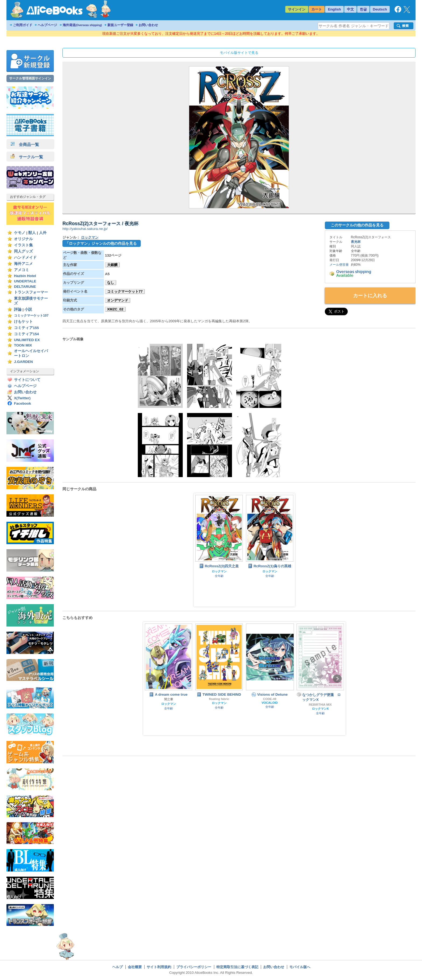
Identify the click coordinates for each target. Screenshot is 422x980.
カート (317, 9)
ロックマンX (320, 709)
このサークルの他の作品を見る (357, 225)
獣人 (32, 233)
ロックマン (90, 237)
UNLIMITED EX (27, 340)
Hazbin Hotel (25, 276)
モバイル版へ (300, 967)
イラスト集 (23, 245)
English (334, 9)
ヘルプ (117, 967)
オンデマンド (118, 300)
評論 (18, 309)
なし (111, 283)
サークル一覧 (27, 157)
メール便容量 (339, 265)
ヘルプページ (47, 25)
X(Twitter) (22, 398)
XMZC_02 (115, 309)
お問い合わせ (148, 25)
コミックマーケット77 (125, 291)
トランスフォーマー (31, 292)
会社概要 (135, 967)
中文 (350, 9)
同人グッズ (23, 251)
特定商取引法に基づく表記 (237, 967)
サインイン (297, 9)
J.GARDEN (23, 362)
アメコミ (22, 270)
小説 (28, 309)
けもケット (23, 322)
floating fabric (219, 699)
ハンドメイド (25, 258)
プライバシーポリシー (194, 967)
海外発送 (82, 25)
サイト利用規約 (159, 967)
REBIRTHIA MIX (320, 705)
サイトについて (27, 380)
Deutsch (380, 9)
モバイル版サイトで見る (239, 53)
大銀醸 (112, 265)
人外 (43, 233)
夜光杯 (356, 242)
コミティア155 (27, 328)
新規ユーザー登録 (120, 25)
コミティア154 (27, 334)
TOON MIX (23, 345)
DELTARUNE (25, 287)
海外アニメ (23, 264)
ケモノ (20, 233)
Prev (152, 679)
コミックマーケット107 (31, 316)
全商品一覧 (25, 144)
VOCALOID (270, 703)
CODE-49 (270, 699)
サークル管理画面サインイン (30, 78)
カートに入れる (370, 296)
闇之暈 (169, 699)
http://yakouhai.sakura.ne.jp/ (85, 229)
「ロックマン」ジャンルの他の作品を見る (101, 243)
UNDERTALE (25, 281)
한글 (363, 9)
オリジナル (23, 239)
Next (337, 679)
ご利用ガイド (23, 25)
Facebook (22, 403)
